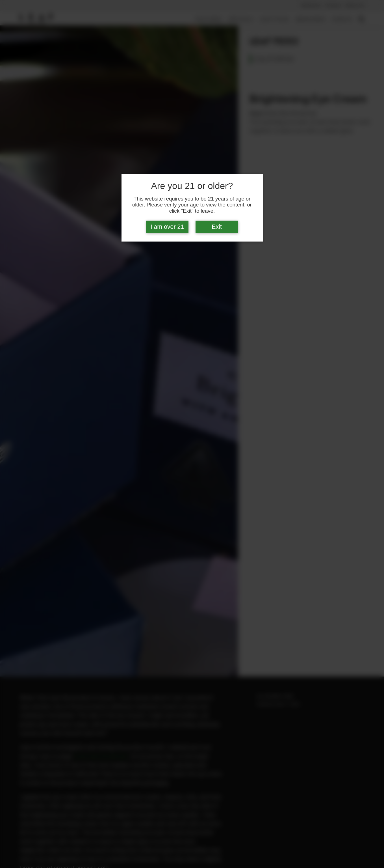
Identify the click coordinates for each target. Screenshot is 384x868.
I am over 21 (167, 227)
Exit (217, 227)
